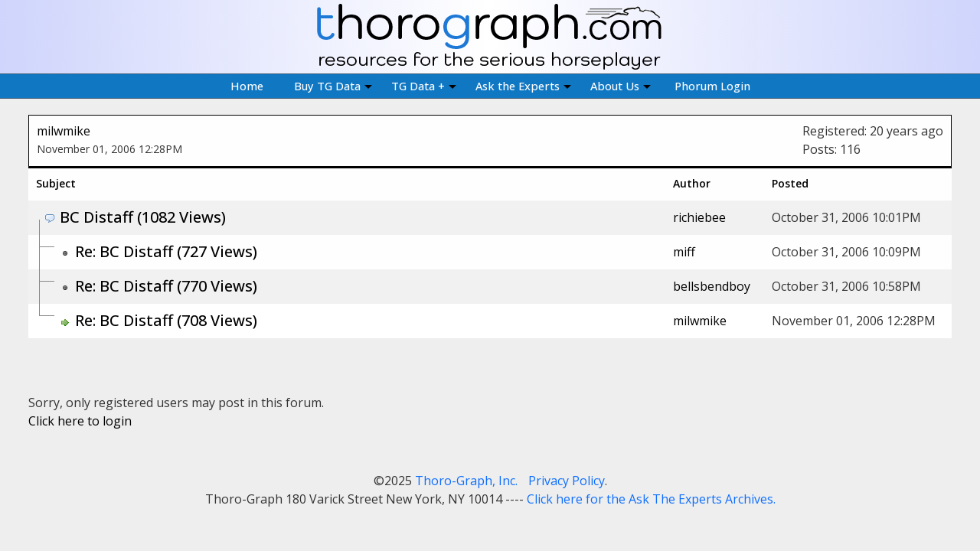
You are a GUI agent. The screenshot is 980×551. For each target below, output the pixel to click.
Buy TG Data (333, 86)
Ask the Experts (523, 86)
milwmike (64, 131)
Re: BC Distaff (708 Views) (166, 320)
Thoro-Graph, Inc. (466, 481)
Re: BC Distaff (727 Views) (166, 251)
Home (247, 86)
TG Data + (424, 86)
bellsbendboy (712, 286)
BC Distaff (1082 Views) (143, 217)
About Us (621, 86)
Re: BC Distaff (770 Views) (166, 286)
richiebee (699, 217)
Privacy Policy (567, 481)
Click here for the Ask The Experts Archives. (651, 499)
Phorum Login (712, 86)
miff (684, 252)
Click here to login (80, 421)
